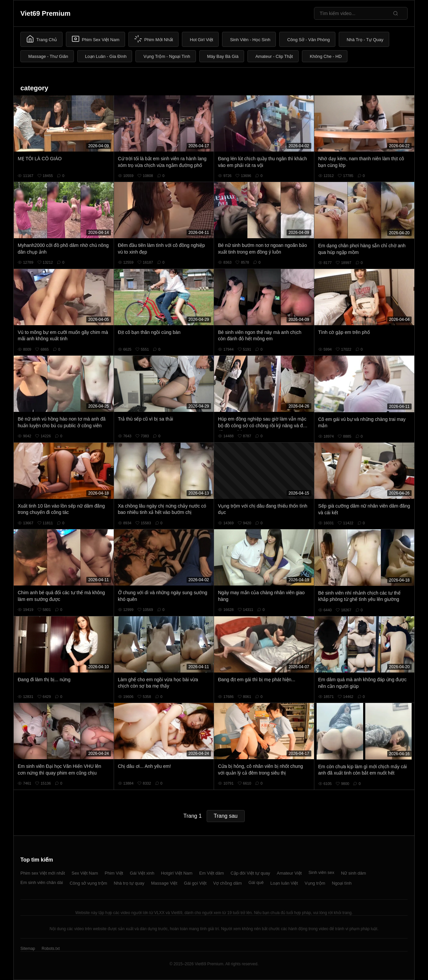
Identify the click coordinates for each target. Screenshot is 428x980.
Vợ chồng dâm (228, 883)
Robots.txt (50, 949)
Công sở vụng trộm (88, 883)
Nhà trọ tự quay (129, 883)
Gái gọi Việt (195, 883)
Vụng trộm (315, 883)
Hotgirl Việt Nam (177, 873)
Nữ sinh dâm (354, 873)
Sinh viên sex (321, 872)
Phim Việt (114, 873)
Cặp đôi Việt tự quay (250, 873)
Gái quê (256, 882)
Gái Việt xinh (142, 873)
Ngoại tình (342, 883)
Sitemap (28, 949)
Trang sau (226, 816)
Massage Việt (164, 883)
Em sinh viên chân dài (42, 882)
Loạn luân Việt (284, 883)
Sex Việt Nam (85, 873)
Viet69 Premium (45, 13)
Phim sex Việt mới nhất (43, 873)
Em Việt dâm (212, 873)
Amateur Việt (289, 873)
